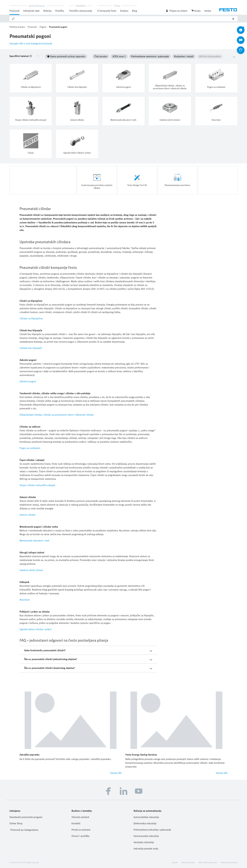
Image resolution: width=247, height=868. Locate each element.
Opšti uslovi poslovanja (208, 862)
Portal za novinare (81, 830)
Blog (134, 11)
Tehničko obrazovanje (81, 11)
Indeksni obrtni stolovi (31, 570)
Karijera (124, 11)
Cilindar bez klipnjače (31, 348)
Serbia (208, 11)
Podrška (60, 11)
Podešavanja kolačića (229, 862)
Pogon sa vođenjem (30, 448)
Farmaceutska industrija (146, 836)
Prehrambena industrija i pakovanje (152, 830)
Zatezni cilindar (27, 515)
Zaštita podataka (188, 862)
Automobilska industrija (146, 817)
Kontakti (76, 823)
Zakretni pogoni (28, 381)
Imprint (175, 862)
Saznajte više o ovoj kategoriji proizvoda (31, 43)
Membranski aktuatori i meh (34, 540)
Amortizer (25, 600)
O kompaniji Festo (107, 11)
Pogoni (43, 27)
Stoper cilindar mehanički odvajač (37, 485)
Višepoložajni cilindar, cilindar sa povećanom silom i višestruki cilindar (57, 415)
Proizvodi (14, 11)
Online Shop (16, 823)
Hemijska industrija (144, 842)
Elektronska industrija (145, 823)
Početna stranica (17, 27)
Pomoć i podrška (80, 836)
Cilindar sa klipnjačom (31, 318)
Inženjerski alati (31, 11)
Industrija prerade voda (146, 848)
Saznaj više (116, 773)
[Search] (124, 19)
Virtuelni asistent (80, 817)
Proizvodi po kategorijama (24, 830)
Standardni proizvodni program (26, 817)
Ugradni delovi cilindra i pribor (36, 629)
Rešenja (47, 11)
